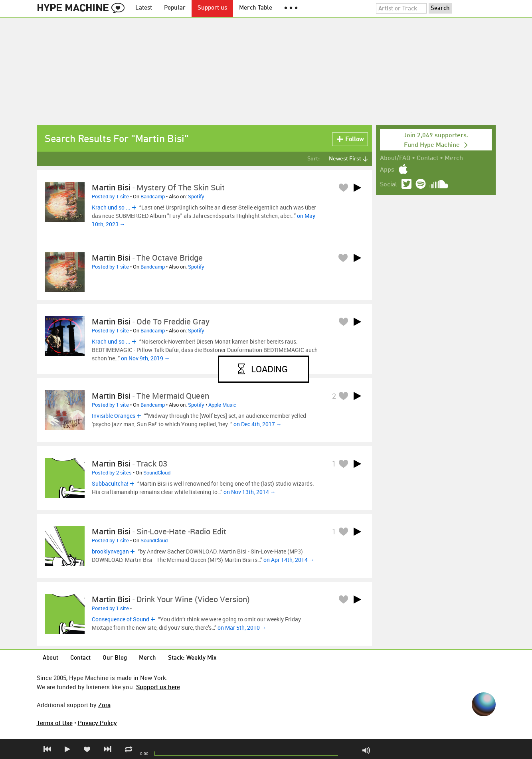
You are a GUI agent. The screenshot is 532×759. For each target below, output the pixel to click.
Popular (175, 8)
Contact (427, 158)
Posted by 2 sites (112, 472)
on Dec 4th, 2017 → (258, 424)
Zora (104, 705)
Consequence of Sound (121, 619)
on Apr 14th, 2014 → (289, 560)
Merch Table (256, 8)
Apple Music (222, 405)
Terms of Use (55, 723)
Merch (454, 158)
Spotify (196, 196)
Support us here (158, 687)
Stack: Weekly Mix (192, 658)
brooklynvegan (110, 551)
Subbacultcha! (110, 483)
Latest (144, 8)
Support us (212, 8)
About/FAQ (395, 158)
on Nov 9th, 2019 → (145, 358)
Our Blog (115, 658)
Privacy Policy (97, 723)
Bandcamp (153, 196)
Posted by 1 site (110, 196)
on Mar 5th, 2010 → (242, 628)
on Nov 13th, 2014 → (250, 492)
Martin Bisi (111, 187)
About (50, 658)
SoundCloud (157, 472)
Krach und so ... (111, 207)
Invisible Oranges (114, 416)
